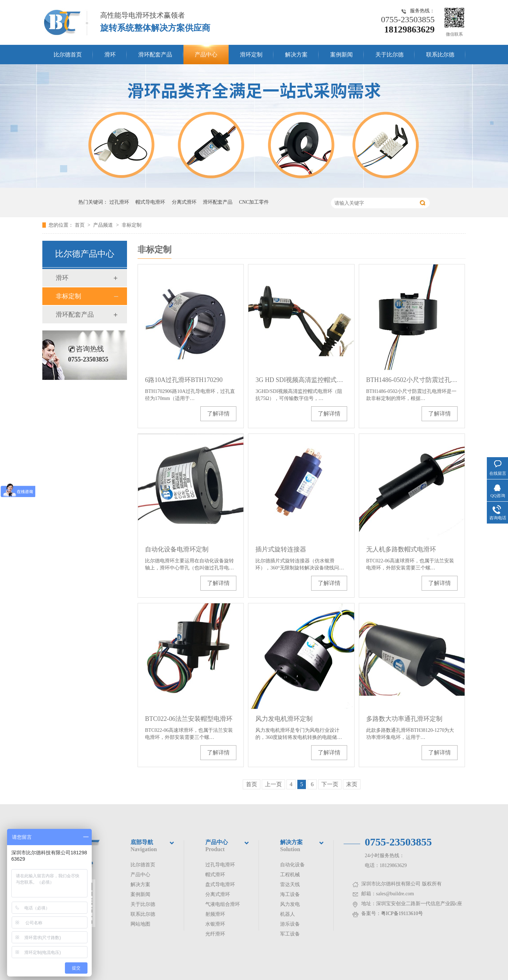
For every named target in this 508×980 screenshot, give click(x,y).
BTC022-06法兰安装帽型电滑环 (189, 719)
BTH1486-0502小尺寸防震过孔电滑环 (412, 380)
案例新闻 (341, 55)
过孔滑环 (119, 202)
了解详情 (218, 414)
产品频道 (104, 225)
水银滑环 (215, 924)
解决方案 (296, 55)
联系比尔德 (440, 55)
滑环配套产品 (155, 55)
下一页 (330, 784)
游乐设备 (290, 924)
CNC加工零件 (254, 202)
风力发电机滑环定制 (284, 719)
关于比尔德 (389, 55)
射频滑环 (215, 914)
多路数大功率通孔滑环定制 (404, 719)
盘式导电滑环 (220, 885)
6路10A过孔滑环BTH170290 (184, 380)
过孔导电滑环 (220, 865)
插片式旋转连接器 (281, 549)
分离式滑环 (184, 202)
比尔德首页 (68, 55)
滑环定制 (251, 55)
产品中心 (206, 55)
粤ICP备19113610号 (402, 913)
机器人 (288, 914)
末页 (352, 784)
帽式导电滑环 (150, 202)
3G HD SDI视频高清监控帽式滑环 (301, 380)
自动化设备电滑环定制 (177, 549)
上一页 (273, 784)
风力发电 (290, 904)
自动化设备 (292, 865)
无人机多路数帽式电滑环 (401, 549)
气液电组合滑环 (223, 904)
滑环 (110, 55)
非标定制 (132, 225)
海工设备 (290, 894)
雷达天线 (290, 885)
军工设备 (290, 934)
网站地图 (140, 924)
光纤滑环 (215, 934)
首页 (80, 225)
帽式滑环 (215, 875)
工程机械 (290, 875)
